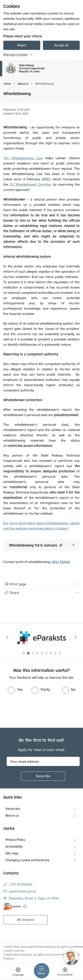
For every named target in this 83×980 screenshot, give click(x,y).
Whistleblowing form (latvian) (36, 545)
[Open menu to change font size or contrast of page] (65, 972)
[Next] (76, 637)
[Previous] (7, 637)
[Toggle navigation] (42, 971)
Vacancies (13, 809)
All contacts (25, 920)
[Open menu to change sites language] (18, 972)
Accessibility (14, 846)
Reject (22, 45)
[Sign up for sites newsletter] (43, 776)
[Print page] (41, 584)
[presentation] (37, 710)
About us (12, 815)
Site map (12, 853)
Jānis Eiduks (61, 562)
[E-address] (12, 906)
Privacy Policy (15, 840)
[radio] (15, 689)
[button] (60, 545)
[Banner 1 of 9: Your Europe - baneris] (41, 637)
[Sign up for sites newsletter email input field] (43, 761)
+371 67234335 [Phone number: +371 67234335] (21, 884)
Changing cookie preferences (27, 860)
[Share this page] (41, 593)
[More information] (25, 906)
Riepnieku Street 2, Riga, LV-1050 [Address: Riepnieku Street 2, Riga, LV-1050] (34, 898)
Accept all (61, 45)
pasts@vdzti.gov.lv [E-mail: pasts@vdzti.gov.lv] (22, 891)
